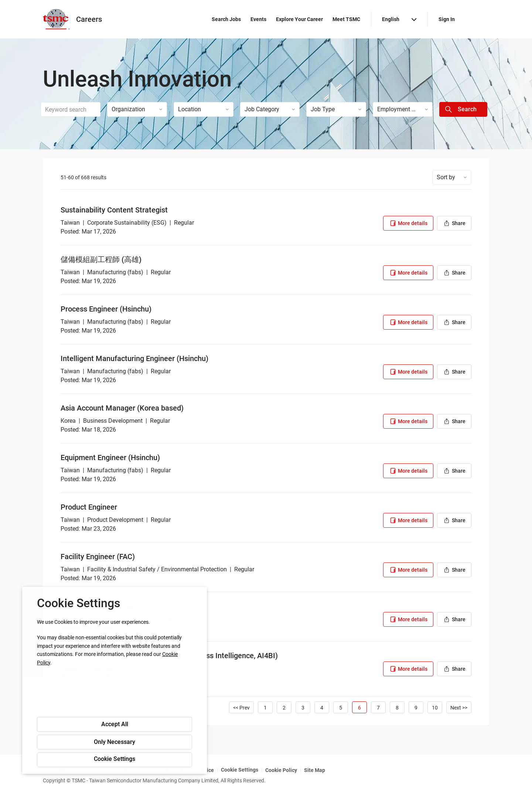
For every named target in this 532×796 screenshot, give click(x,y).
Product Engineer (89, 507)
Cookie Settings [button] (115, 759)
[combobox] (71, 109)
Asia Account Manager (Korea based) (122, 408)
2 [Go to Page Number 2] (284, 708)
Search (467, 109)
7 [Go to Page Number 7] (378, 708)
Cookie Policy (281, 770)
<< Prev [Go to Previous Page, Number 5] (241, 708)
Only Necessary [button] (115, 742)
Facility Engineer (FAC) (98, 557)
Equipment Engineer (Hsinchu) (110, 457)
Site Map (315, 770)
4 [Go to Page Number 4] (322, 708)
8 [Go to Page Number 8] (397, 708)
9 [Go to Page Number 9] (416, 708)
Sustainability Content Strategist (114, 210)
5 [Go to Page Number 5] (341, 708)
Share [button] (454, 223)
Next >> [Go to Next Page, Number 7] (459, 708)
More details (408, 223)
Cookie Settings (240, 770)
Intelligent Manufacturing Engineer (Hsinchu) (134, 358)
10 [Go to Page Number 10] (435, 708)
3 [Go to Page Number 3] (303, 708)
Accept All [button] (115, 724)
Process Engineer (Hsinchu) (106, 309)
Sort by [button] (446, 177)
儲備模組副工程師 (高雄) (101, 259)
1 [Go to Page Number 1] (265, 708)
